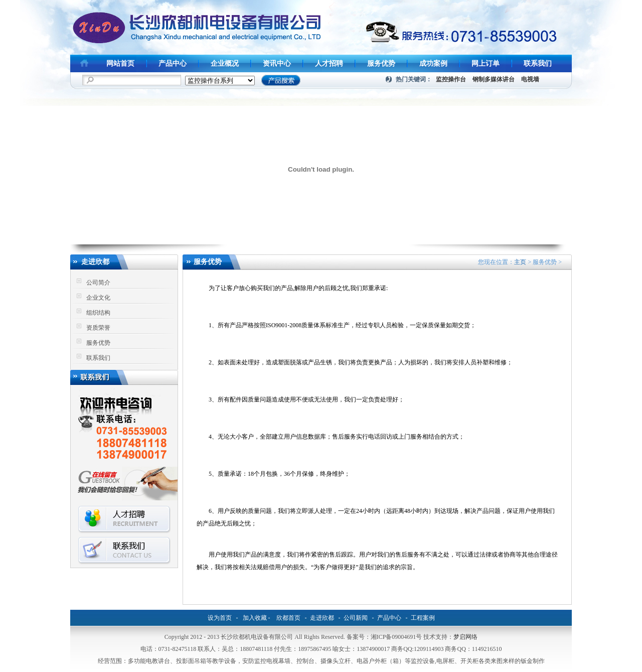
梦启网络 (465, 637)
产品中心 (173, 63)
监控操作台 (451, 79)
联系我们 (538, 63)
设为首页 (220, 618)
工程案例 (423, 618)
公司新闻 (356, 618)
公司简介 (98, 283)
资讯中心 (277, 63)
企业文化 (98, 298)
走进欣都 (322, 618)
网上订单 (486, 63)
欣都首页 (288, 618)
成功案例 (433, 63)
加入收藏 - (257, 618)
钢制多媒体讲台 (494, 79)
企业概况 (225, 63)
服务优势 (381, 63)
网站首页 (120, 63)
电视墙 (530, 79)
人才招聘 (329, 63)
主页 (520, 262)
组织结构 (98, 313)
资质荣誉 (98, 328)
